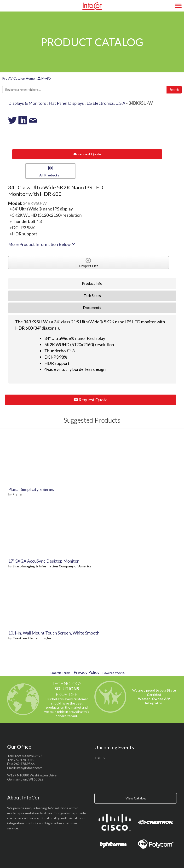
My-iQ (44, 78)
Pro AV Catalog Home (19, 78)
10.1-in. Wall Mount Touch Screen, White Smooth (54, 633)
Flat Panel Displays (66, 103)
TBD (98, 758)
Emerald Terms (60, 673)
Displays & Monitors (27, 103)
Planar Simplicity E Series (31, 489)
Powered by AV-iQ (114, 673)
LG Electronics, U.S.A (106, 103)
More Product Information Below (42, 244)
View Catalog (136, 798)
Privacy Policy (86, 672)
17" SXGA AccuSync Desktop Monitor (43, 561)
